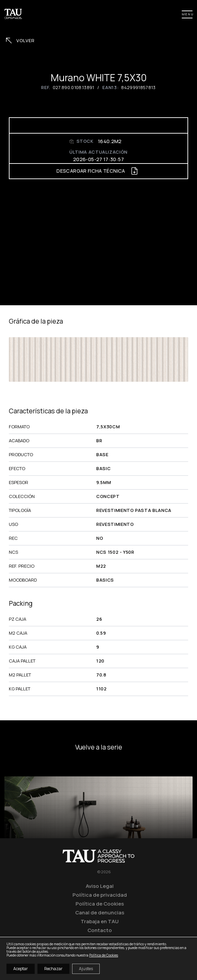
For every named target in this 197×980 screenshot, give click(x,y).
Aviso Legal (100, 886)
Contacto (100, 930)
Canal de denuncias (100, 912)
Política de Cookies (100, 904)
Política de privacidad (100, 895)
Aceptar (21, 969)
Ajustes (86, 969)
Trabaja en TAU (100, 921)
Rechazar (53, 969)
